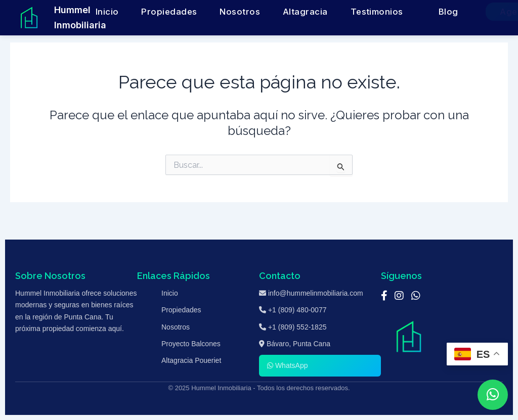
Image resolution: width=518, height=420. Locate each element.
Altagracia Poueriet (191, 360)
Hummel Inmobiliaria (80, 17)
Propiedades (208, 12)
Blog (404, 12)
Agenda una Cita (466, 12)
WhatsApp (287, 365)
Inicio (165, 12)
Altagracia (302, 12)
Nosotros (258, 12)
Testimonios (351, 12)
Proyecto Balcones (191, 344)
